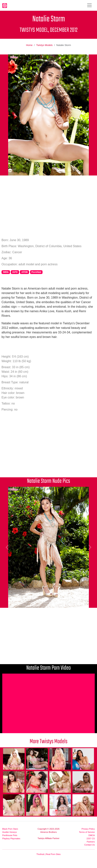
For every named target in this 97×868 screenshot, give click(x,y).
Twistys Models (44, 45)
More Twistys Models (48, 742)
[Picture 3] (32, 603)
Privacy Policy (88, 829)
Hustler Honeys (9, 832)
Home (29, 45)
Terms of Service (87, 832)
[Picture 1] (18, 603)
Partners (91, 842)
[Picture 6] (52, 603)
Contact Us (90, 845)
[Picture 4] (38, 603)
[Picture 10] (79, 603)
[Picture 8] (65, 603)
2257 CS (91, 838)
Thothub (40, 854)
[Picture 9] (72, 603)
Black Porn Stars (10, 829)
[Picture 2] (25, 603)
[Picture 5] (45, 603)
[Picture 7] (59, 603)
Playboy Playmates (11, 838)
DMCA (92, 835)
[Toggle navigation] (89, 5)
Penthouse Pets (10, 835)
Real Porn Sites (53, 854)
